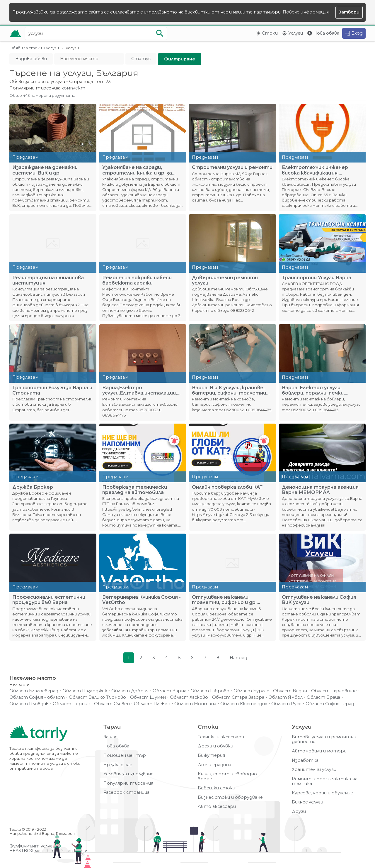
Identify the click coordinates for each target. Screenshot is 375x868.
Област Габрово (210, 691)
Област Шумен (148, 697)
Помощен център (125, 756)
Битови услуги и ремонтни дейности (324, 739)
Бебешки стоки (217, 788)
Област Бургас (251, 691)
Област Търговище (334, 691)
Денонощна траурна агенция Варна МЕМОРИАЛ (320, 490)
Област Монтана (195, 704)
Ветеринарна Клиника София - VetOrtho (142, 600)
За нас (110, 737)
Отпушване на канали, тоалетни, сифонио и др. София (224, 600)
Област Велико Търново (97, 697)
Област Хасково (189, 697)
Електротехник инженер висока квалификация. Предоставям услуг (315, 170)
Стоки (270, 33)
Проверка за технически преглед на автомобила (135, 490)
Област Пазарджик (85, 691)
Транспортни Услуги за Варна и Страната (52, 390)
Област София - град (330, 704)
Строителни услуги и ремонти (232, 167)
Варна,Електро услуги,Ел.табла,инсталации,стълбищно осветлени (141, 390)
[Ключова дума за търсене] (96, 33)
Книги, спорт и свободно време (227, 776)
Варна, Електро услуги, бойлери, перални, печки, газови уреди (313, 390)
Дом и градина (214, 765)
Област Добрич (130, 691)
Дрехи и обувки (215, 746)
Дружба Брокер (33, 487)
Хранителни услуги (314, 770)
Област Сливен (112, 704)
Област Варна (169, 691)
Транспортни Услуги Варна (317, 278)
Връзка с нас (118, 765)
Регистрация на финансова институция (48, 280)
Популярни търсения (128, 783)
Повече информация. (306, 12)
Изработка (305, 760)
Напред (238, 658)
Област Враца (323, 697)
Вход (357, 33)
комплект (73, 88)
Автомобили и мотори (319, 751)
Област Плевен (152, 704)
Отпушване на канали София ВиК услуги (319, 600)
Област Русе (286, 704)
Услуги (296, 33)
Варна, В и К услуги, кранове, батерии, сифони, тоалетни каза (229, 390)
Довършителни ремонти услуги (225, 280)
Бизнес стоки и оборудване (230, 797)
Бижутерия (211, 756)
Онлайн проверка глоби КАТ (227, 487)
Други (299, 812)
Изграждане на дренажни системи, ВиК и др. (45, 170)
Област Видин (290, 691)
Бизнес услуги (307, 802)
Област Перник (71, 704)
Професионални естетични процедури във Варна (49, 600)
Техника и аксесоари (221, 737)
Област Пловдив (29, 704)
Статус (141, 59)
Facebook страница (126, 792)
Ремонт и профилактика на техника (325, 781)
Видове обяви (31, 59)
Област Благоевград (34, 691)
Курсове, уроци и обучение (322, 793)
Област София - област (37, 697)
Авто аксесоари (217, 807)
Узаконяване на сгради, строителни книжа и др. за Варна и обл (137, 170)
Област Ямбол (285, 697)
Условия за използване (128, 774)
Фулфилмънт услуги (32, 846)
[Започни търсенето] (160, 33)
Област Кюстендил (244, 704)
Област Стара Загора (238, 697)
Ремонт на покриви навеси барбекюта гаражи (137, 280)
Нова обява (326, 33)
